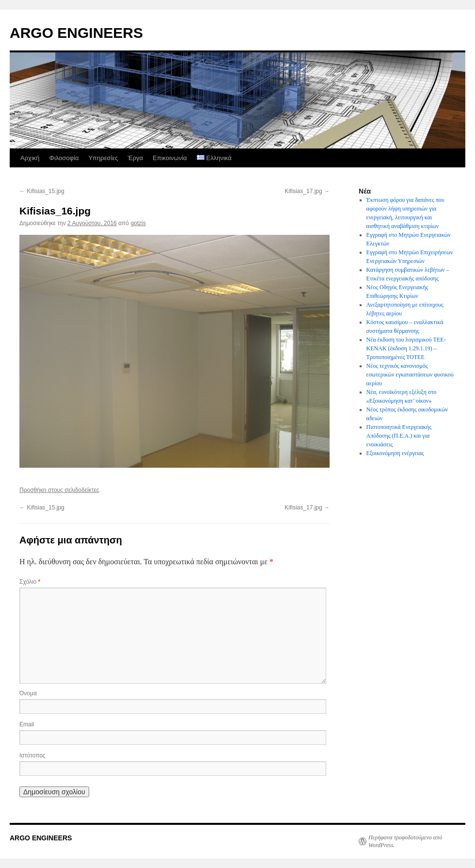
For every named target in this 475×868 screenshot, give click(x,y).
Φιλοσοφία (64, 158)
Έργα (135, 158)
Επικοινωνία (170, 158)
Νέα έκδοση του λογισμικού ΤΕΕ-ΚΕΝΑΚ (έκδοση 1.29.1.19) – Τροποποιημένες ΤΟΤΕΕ (406, 348)
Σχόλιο (30, 582)
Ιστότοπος (32, 755)
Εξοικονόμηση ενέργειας (395, 453)
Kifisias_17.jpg (307, 191)
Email (27, 724)
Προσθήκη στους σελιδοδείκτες (59, 490)
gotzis (138, 223)
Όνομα (28, 693)
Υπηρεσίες (103, 158)
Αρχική (30, 158)
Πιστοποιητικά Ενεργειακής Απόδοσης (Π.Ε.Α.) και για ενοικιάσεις (399, 436)
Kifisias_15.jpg (42, 191)
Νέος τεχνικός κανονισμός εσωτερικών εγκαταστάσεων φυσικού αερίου (410, 375)
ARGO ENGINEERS (76, 33)
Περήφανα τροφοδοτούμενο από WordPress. (405, 841)
